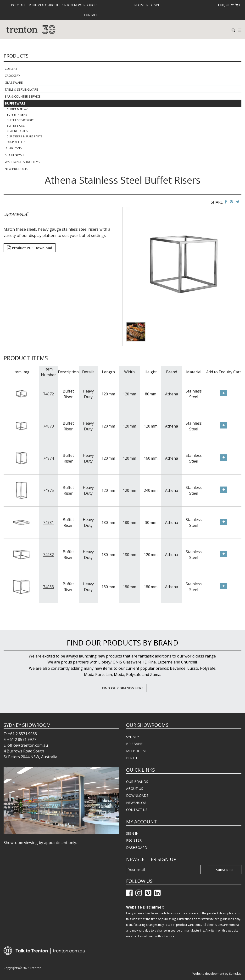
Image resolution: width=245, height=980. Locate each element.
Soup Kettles (16, 142)
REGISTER (134, 840)
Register (141, 5)
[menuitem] (18, 5)
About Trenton (61, 5)
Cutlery (11, 69)
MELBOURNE (137, 751)
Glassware (14, 82)
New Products (86, 5)
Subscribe (225, 870)
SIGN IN (132, 833)
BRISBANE (134, 744)
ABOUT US (135, 789)
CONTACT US (137, 810)
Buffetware (15, 103)
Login (154, 5)
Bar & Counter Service (23, 96)
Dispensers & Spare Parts (24, 136)
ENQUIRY (230, 5)
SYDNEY (133, 737)
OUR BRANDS (137, 782)
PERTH (131, 758)
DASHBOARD (137, 848)
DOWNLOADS (137, 795)
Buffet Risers (17, 114)
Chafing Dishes (17, 131)
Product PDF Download (30, 248)
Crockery (12, 76)
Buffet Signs (16, 126)
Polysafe (18, 5)
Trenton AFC (37, 5)
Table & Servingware (21, 89)
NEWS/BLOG (136, 803)
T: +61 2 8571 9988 (20, 734)
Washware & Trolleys (22, 162)
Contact (91, 15)
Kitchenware (15, 155)
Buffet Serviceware (20, 120)
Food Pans (13, 148)
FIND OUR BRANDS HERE (123, 688)
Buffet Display (17, 109)
